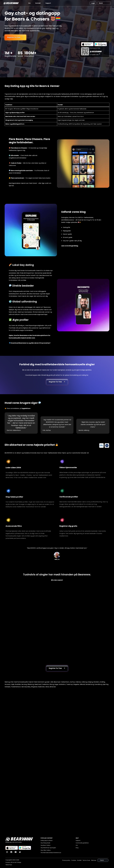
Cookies (74, 860)
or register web (95, 55)
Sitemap (94, 860)
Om (29, 3)
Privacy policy (66, 860)
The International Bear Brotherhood (51, 853)
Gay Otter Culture (46, 851)
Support (48, 3)
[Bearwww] (11, 3)
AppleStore (26, 408)
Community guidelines (82, 843)
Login (93, 3)
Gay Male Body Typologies (48, 848)
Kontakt (38, 3)
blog (77, 848)
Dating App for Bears (47, 841)
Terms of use (86, 860)
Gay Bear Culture (46, 846)
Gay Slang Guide (45, 843)
